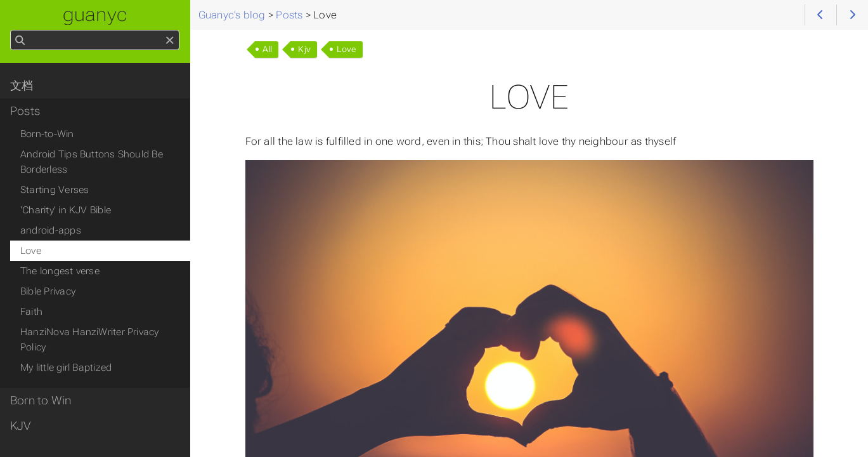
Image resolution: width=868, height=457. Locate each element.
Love (347, 49)
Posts (25, 111)
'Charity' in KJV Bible (66, 210)
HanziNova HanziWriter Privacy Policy (90, 340)
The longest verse (60, 271)
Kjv (304, 49)
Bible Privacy (48, 291)
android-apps (51, 230)
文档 (22, 86)
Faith (31, 312)
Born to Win (41, 401)
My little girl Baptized (66, 368)
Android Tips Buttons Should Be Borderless (92, 162)
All (268, 49)
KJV (21, 426)
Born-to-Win (47, 134)
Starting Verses (55, 190)
